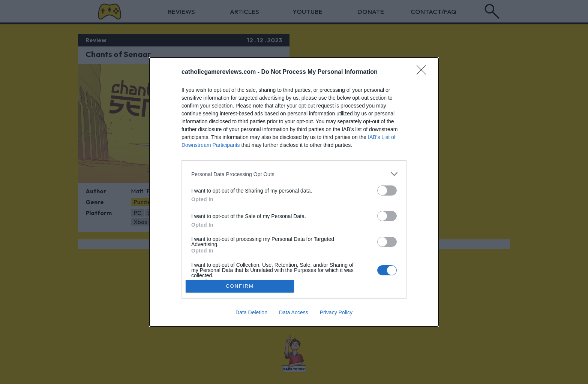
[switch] (387, 191)
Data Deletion (251, 312)
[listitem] (294, 174)
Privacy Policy (336, 312)
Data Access (294, 312)
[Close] (424, 72)
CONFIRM (240, 286)
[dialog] (294, 192)
